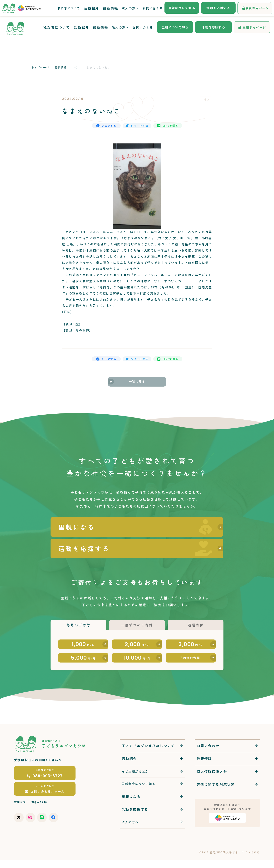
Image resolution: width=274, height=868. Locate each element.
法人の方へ (120, 27)
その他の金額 (190, 663)
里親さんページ (254, 27)
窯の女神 (82, 334)
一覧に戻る (137, 390)
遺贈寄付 (196, 619)
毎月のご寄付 (78, 619)
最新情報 (100, 27)
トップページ (40, 67)
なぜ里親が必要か (135, 780)
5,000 (83, 663)
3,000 (191, 644)
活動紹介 (81, 27)
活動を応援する (213, 27)
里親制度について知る (139, 792)
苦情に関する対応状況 (216, 793)
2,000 (137, 644)
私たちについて (57, 27)
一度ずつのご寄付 (137, 619)
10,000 (137, 663)
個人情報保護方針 (212, 780)
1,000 (83, 644)
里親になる (131, 805)
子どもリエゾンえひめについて (148, 754)
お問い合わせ (143, 27)
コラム (77, 67)
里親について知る (175, 27)
